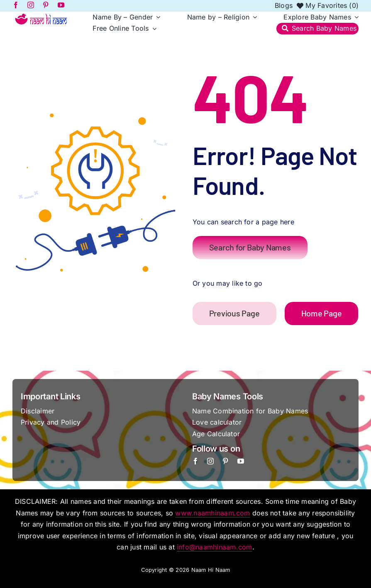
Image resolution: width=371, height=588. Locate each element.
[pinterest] (225, 461)
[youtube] (241, 461)
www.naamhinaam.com (212, 513)
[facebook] (195, 461)
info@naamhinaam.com (215, 547)
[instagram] (210, 461)
